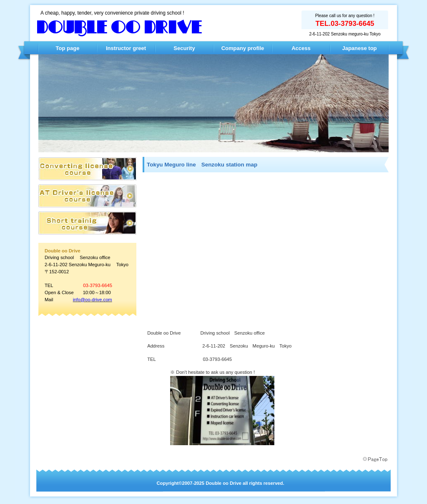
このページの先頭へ (376, 459)
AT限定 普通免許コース (87, 169)
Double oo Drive (120, 28)
